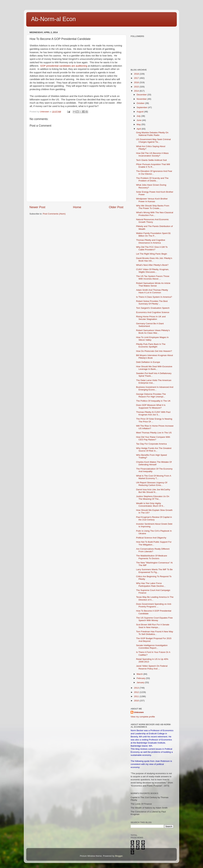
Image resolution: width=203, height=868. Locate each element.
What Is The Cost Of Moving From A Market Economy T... (154, 477)
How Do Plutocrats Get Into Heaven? (154, 351)
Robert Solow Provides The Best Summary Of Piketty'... (152, 302)
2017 (137, 78)
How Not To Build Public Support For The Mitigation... (154, 543)
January (141, 682)
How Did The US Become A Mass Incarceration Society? (152, 154)
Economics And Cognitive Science (153, 312)
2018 (137, 74)
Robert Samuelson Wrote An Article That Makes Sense (153, 284)
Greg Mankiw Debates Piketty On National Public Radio (152, 134)
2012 (137, 692)
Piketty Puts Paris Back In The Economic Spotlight (151, 345)
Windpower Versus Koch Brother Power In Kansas (152, 200)
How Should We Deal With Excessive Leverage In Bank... (154, 368)
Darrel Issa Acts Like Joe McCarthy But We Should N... (153, 491)
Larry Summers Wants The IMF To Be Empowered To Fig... (154, 571)
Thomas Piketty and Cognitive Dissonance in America (151, 241)
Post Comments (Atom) (54, 214)
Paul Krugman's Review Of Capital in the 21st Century (154, 518)
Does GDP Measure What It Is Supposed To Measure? (151, 406)
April (139, 129)
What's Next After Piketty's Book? (152, 265)
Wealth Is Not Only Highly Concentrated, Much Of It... (150, 505)
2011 (137, 696)
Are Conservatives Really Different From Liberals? (153, 550)
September (142, 107)
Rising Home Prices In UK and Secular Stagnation (151, 318)
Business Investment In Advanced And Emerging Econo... (155, 388)
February (141, 678)
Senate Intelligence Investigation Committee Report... (152, 647)
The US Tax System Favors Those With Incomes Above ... (153, 277)
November (142, 99)
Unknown (139, 712)
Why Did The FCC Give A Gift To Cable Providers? (152, 248)
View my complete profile (143, 717)
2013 (137, 688)
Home (77, 207)
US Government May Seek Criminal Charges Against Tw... (153, 141)
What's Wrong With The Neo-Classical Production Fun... (155, 214)
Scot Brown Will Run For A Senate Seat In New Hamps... (153, 626)
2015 (137, 87)
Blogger (119, 856)
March (140, 674)
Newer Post (37, 207)
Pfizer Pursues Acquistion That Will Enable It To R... (153, 166)
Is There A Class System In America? (154, 297)
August (140, 112)
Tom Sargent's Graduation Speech (153, 308)
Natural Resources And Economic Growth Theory (152, 221)
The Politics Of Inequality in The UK (153, 401)
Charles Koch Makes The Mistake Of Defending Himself (154, 463)
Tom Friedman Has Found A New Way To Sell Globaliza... (155, 633)
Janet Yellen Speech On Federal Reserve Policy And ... (152, 667)
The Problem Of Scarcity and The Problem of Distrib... (152, 179)
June (139, 120)
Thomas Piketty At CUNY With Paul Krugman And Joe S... (153, 413)
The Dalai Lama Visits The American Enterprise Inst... (154, 382)
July (139, 116)
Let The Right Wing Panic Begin (152, 254)
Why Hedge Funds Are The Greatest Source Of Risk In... (154, 449)
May (139, 124)
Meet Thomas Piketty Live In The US (154, 433)
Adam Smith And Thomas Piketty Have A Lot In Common (152, 291)
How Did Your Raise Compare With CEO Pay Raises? (153, 438)
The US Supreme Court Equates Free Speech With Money (154, 619)
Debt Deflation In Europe (148, 362)
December (142, 95)
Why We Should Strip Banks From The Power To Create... (153, 207)
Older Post (116, 207)
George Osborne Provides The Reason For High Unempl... (151, 395)
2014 (137, 91)
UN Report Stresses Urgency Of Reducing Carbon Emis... (152, 484)
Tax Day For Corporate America (151, 444)
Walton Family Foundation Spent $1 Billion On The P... (153, 235)
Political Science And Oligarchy (151, 538)
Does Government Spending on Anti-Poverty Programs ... (154, 605)
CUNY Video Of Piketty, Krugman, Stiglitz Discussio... (153, 271)
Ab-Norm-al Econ (53, 19)
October (141, 103)
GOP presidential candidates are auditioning (63, 66)
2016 (137, 82)
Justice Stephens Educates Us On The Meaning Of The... (153, 498)
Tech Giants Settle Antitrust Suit (151, 160)
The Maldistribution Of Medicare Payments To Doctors (152, 557)
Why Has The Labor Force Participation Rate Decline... (151, 585)
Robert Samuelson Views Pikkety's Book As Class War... (153, 332)
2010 (137, 701)
